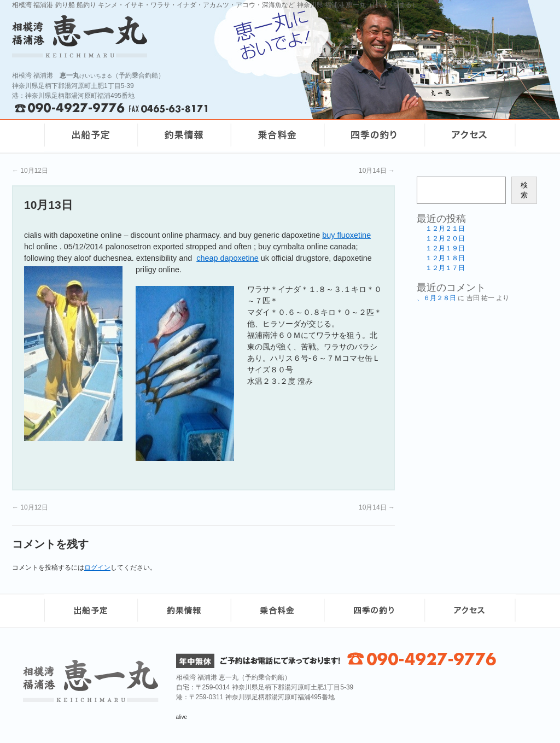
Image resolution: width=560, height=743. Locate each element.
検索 (524, 190)
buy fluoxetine (346, 235)
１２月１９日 (445, 248)
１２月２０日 (445, 238)
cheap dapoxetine (227, 258)
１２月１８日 (445, 258)
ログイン (97, 568)
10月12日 (30, 171)
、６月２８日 (436, 298)
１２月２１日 (445, 229)
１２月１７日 (445, 268)
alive (182, 717)
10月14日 (377, 171)
